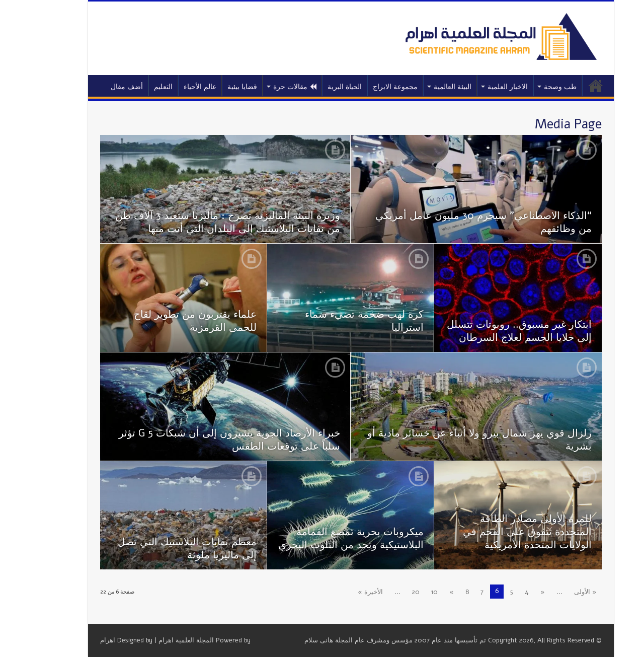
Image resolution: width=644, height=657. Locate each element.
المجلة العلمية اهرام (157, 640)
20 (387, 592)
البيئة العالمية (424, 87)
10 (406, 592)
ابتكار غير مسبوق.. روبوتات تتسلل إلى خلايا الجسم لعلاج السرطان (491, 331)
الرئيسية (567, 86)
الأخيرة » (342, 592)
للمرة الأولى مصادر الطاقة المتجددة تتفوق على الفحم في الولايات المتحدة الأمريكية (499, 532)
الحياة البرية (316, 87)
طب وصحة (532, 87)
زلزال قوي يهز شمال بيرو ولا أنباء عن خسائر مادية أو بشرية (451, 440)
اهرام (79, 640)
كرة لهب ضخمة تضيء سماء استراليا (336, 321)
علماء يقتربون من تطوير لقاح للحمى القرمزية (167, 321)
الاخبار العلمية (479, 87)
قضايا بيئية (214, 87)
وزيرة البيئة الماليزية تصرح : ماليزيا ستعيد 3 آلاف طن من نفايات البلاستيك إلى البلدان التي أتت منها (199, 222)
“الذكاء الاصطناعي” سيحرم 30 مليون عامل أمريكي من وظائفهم (455, 222)
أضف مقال (98, 87)
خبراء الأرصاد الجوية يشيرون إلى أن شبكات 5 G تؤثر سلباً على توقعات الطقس (201, 440)
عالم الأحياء (171, 87)
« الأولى (557, 592)
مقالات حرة (266, 87)
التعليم (135, 87)
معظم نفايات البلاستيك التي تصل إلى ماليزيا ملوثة (158, 549)
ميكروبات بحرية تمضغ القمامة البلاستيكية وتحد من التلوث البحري (322, 538)
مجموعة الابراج (367, 87)
